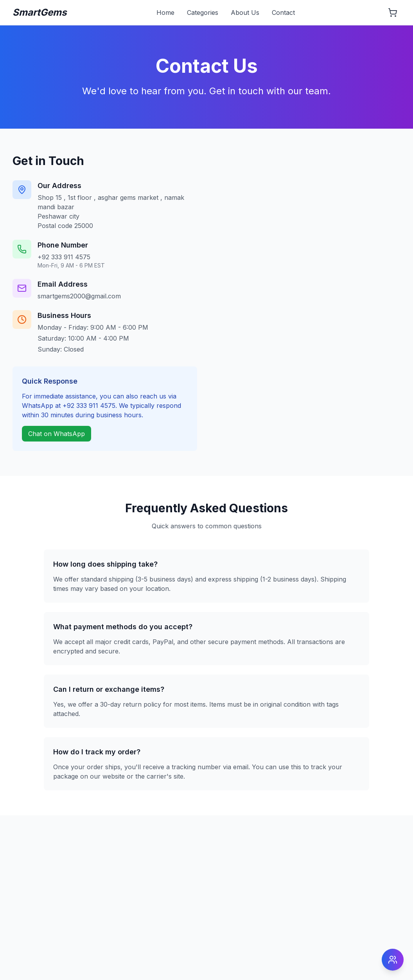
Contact (283, 13)
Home (165, 13)
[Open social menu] (393, 960)
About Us (245, 13)
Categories (203, 13)
